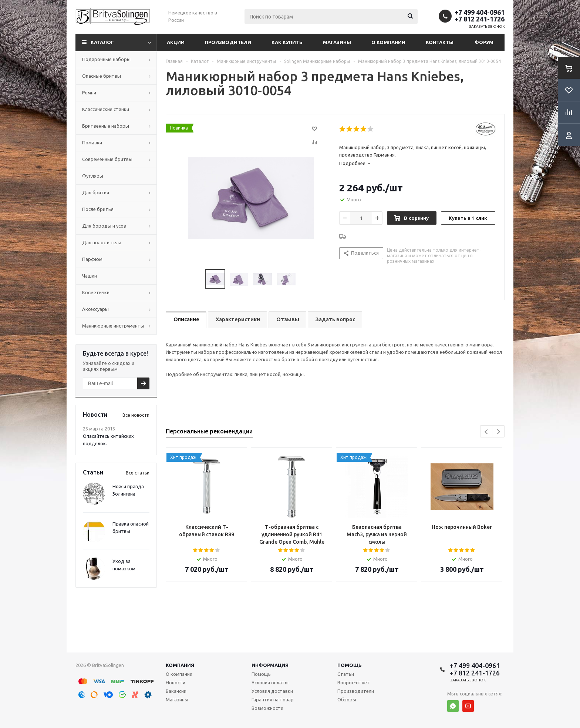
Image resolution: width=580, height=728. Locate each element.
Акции (176, 42)
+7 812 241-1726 (480, 19)
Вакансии (176, 691)
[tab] (418, 163)
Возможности (267, 708)
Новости (176, 682)
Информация (270, 665)
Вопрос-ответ (354, 682)
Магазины (337, 42)
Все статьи (138, 473)
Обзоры (347, 700)
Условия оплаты (270, 682)
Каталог (102, 42)
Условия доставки (272, 691)
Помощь (350, 665)
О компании (388, 42)
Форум (484, 42)
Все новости (136, 415)
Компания (180, 665)
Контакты (440, 42)
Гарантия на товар (273, 700)
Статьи (346, 674)
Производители (228, 42)
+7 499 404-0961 (480, 12)
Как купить (287, 42)
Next (498, 432)
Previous (487, 432)
